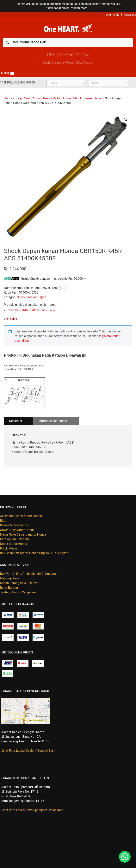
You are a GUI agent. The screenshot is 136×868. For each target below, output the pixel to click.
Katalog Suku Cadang (15, 539)
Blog (3, 521)
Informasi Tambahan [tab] (53, 421)
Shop (18, 98)
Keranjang (130, 15)
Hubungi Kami (10, 578)
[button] (5, 73)
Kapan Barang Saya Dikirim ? (20, 583)
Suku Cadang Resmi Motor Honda (47, 98)
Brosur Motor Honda (14, 525)
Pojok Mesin (9, 548)
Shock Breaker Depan (88, 98)
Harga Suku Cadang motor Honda (23, 535)
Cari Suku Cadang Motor (17, 83)
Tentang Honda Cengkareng (19, 592)
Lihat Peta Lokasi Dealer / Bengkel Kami (29, 751)
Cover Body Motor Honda (17, 530)
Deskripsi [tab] (15, 421)
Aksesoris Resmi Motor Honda (21, 516)
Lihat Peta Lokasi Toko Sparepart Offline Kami (33, 810)
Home (8, 98)
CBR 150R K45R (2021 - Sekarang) (31, 310)
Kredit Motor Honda (14, 544)
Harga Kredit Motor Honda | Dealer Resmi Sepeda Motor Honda (68, 29)
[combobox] (68, 42)
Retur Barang (9, 588)
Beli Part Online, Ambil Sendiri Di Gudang (28, 574)
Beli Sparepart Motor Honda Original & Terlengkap (34, 553)
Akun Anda (113, 15)
